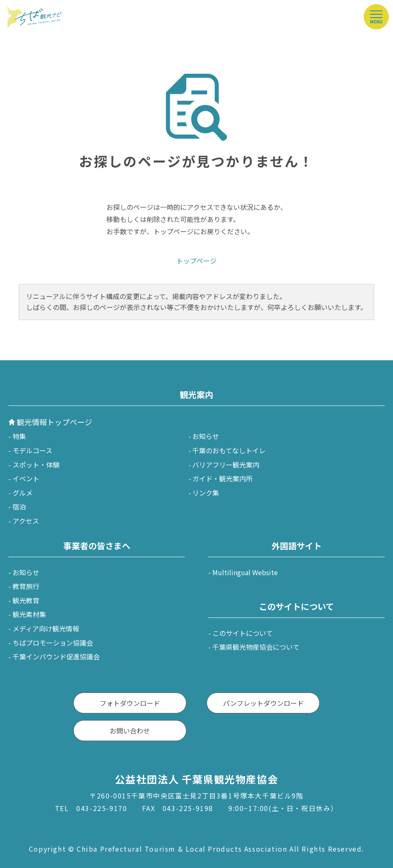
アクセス (26, 521)
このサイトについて (243, 633)
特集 (19, 436)
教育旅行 (26, 586)
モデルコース (32, 450)
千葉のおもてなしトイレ (229, 450)
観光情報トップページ (54, 422)
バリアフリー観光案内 (226, 465)
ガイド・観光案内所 (222, 478)
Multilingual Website (245, 572)
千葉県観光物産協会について (256, 647)
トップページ (196, 261)
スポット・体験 (36, 465)
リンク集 (206, 493)
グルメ (23, 493)
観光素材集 (29, 614)
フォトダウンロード (130, 703)
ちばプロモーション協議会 (53, 643)
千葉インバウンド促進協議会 (56, 656)
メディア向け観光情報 (46, 628)
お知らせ (206, 436)
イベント (26, 478)
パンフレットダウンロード (263, 703)
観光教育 (26, 600)
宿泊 (19, 506)
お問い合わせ (130, 731)
